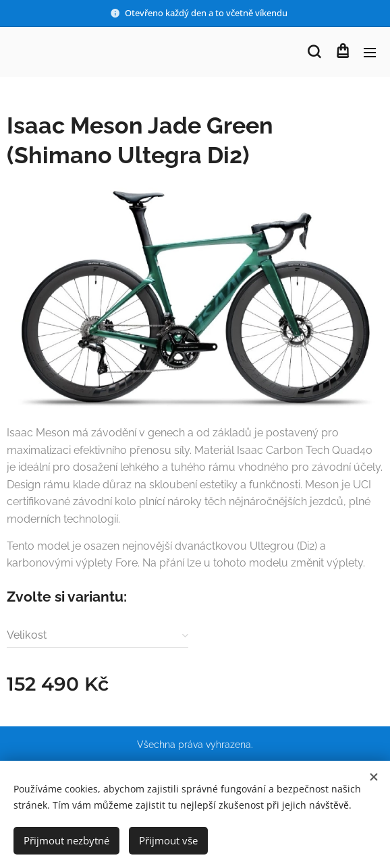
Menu (370, 53)
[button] (314, 52)
